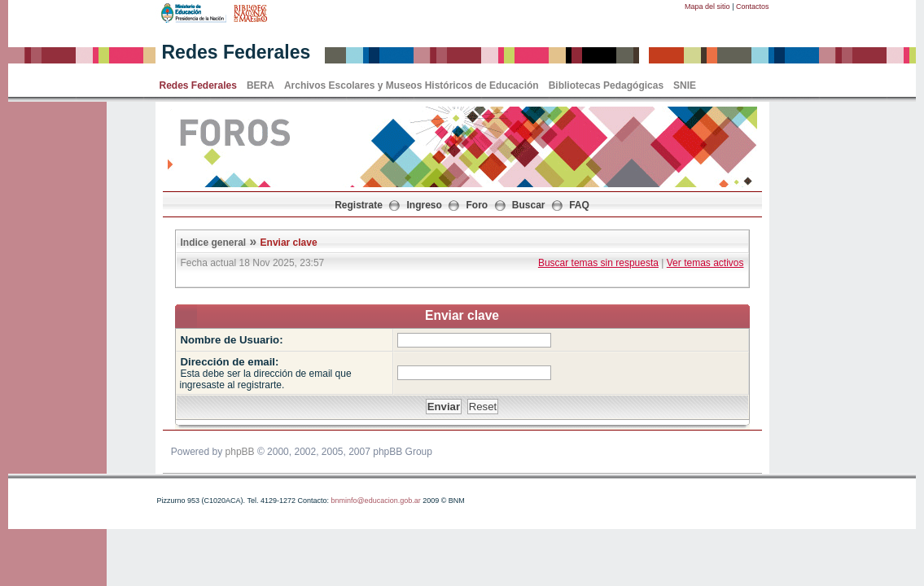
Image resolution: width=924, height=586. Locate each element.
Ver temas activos (705, 263)
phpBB (240, 452)
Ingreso (425, 205)
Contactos (753, 7)
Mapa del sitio (707, 7)
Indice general (214, 243)
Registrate (359, 205)
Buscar (529, 205)
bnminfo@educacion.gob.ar (375, 501)
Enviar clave (289, 243)
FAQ (579, 205)
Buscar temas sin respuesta (598, 263)
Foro (477, 205)
